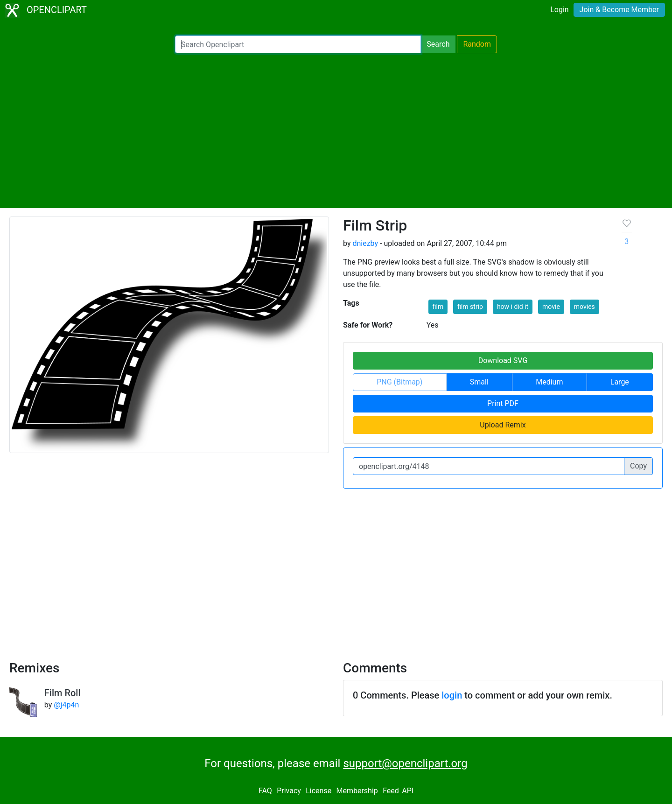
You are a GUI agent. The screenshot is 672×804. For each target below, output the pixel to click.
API (408, 791)
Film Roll (63, 693)
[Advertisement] (336, 131)
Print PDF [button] (503, 403)
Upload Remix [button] (503, 425)
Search (438, 44)
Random (477, 44)
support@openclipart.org (405, 763)
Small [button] (479, 382)
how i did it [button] (513, 307)
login (452, 695)
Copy (638, 466)
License (318, 791)
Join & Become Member (619, 10)
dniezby (365, 243)
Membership (357, 791)
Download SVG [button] (503, 360)
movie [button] (551, 307)
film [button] (438, 307)
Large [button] (620, 382)
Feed (391, 791)
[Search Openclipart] (298, 44)
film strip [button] (470, 307)
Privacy (289, 791)
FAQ (265, 791)
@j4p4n (66, 705)
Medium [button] (549, 382)
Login (559, 10)
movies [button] (584, 307)
